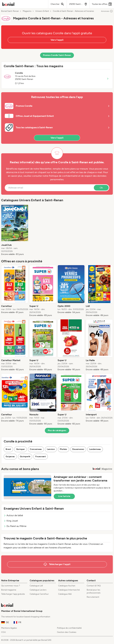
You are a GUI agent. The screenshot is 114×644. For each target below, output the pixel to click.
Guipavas (10, 457)
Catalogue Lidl (36, 586)
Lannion (51, 449)
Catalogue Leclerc (38, 590)
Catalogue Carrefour (39, 594)
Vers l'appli (57, 40)
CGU (3, 632)
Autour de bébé (13, 515)
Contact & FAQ (94, 586)
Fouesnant (41, 457)
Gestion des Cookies (67, 632)
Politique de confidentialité (69, 628)
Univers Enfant (42, 11)
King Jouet (11, 521)
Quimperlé (25, 457)
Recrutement (93, 597)
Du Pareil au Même (15, 526)
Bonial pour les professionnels (94, 591)
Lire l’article (64, 496)
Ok (101, 188)
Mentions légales (9, 628)
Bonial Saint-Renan (10, 11)
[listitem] (15, 230)
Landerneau (95, 449)
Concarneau (36, 449)
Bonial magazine (9, 590)
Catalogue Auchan (67, 586)
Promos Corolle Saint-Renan (57, 55)
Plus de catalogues (57, 430)
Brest (8, 449)
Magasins (27, 11)
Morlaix (63, 449)
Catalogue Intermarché (69, 590)
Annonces (107, 11)
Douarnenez (78, 449)
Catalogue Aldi (65, 594)
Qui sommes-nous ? (11, 586)
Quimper (20, 449)
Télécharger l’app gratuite (13, 594)
